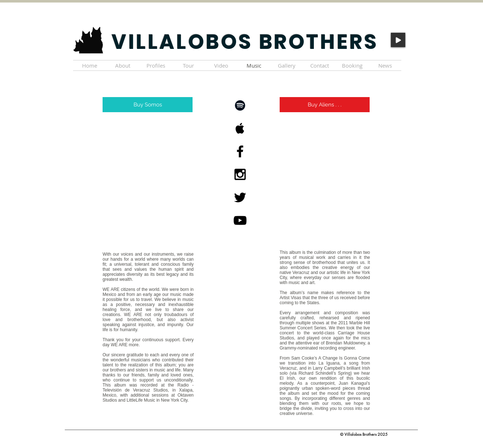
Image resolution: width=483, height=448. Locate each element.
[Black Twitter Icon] (240, 197)
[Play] (398, 40)
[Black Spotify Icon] (240, 105)
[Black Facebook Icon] (240, 151)
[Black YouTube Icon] (240, 220)
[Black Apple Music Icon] (240, 128)
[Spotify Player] (148, 182)
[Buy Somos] (148, 105)
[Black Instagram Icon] (240, 174)
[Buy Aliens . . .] (325, 105)
